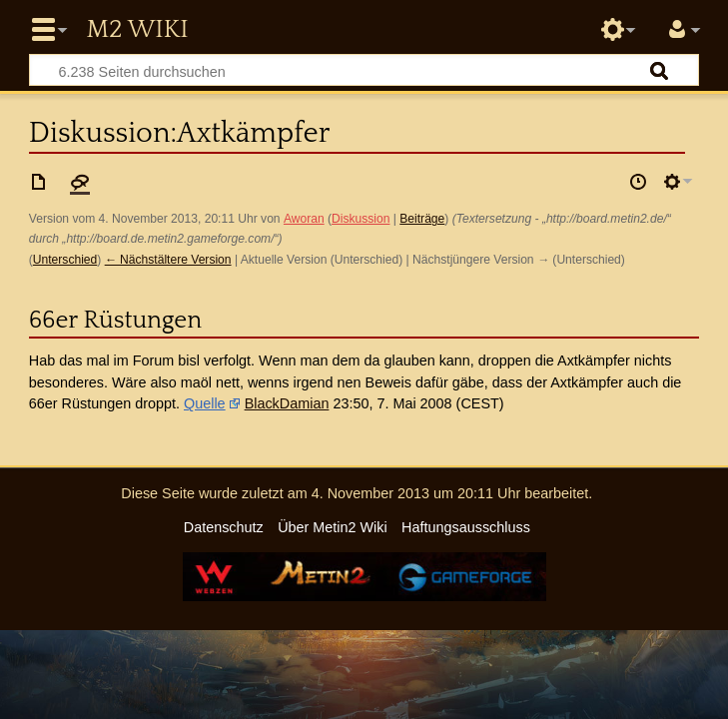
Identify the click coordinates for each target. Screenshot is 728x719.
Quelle (205, 403)
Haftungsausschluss (466, 527)
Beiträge (422, 219)
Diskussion (361, 219)
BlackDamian (287, 403)
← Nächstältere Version (168, 260)
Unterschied (65, 260)
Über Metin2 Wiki (333, 527)
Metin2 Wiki (137, 30)
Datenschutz (224, 527)
